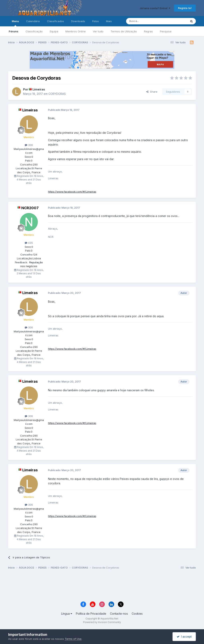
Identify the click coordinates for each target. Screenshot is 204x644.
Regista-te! (185, 8)
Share (152, 92)
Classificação (34, 31)
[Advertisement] (102, 586)
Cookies (137, 614)
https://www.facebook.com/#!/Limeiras (72, 192)
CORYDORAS (57, 94)
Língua (67, 614)
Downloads (78, 21)
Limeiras (39, 89)
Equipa (54, 31)
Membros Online (76, 31)
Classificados (55, 21)
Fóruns (14, 31)
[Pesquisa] (146, 21)
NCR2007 (30, 208)
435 (29, 243)
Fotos (96, 21)
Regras (148, 31)
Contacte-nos (119, 614)
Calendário (33, 21)
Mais (109, 21)
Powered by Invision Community (102, 622)
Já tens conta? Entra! (155, 8)
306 (29, 145)
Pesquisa (166, 31)
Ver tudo (98, 31)
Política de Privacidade (91, 614)
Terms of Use (73, 639)
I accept (184, 637)
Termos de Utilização (124, 31)
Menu (15, 23)
